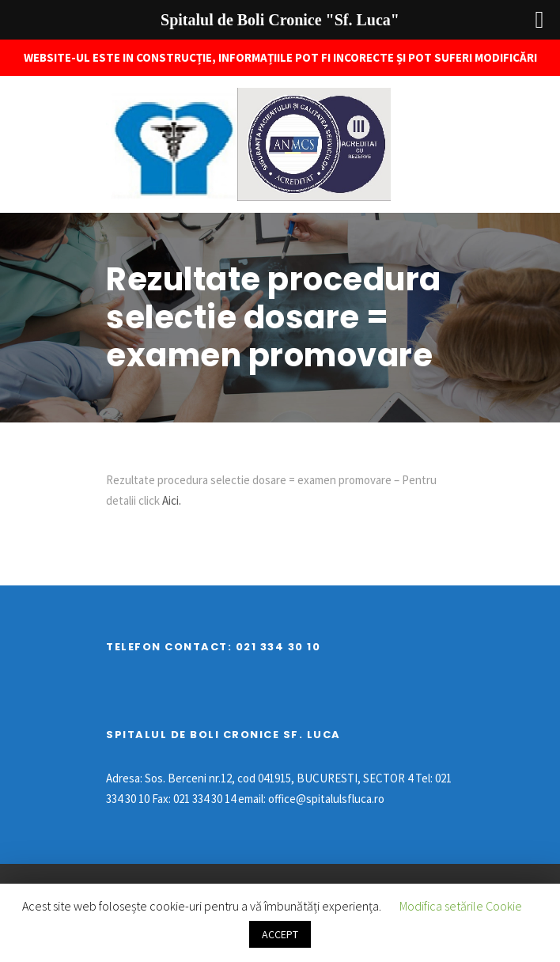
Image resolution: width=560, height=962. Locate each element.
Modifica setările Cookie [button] (461, 906)
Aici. (170, 500)
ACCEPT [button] (280, 934)
